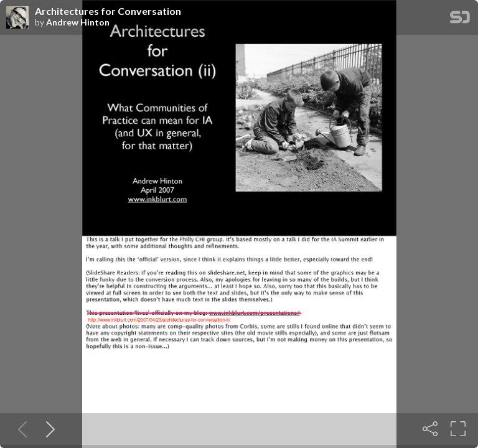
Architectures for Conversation (108, 11)
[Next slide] (48, 429)
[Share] (430, 429)
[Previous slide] (20, 429)
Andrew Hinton (78, 22)
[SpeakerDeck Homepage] (460, 20)
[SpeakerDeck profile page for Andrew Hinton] (17, 18)
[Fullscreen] (458, 429)
